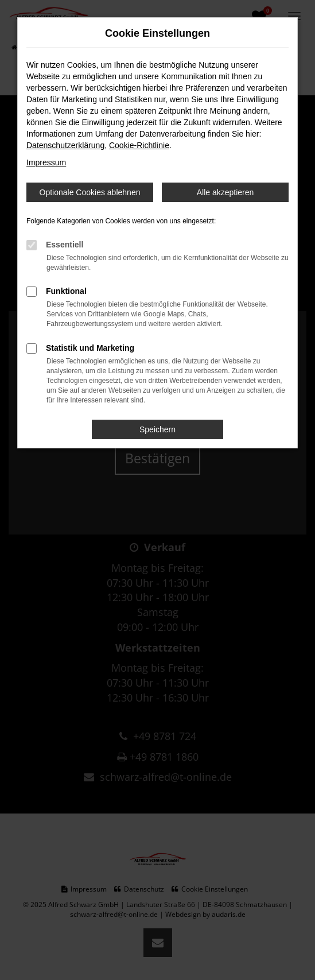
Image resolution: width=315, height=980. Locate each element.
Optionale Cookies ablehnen (90, 192)
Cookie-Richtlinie (139, 145)
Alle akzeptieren (225, 192)
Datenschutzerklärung (65, 145)
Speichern (157, 429)
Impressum (46, 162)
